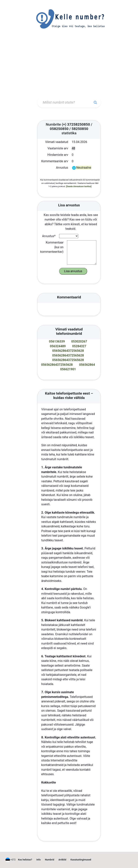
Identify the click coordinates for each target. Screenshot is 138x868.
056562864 (87, 365)
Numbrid (50, 860)
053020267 (79, 341)
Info (39, 860)
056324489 (58, 346)
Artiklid (62, 860)
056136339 (57, 341)
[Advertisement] (69, 67)
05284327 (79, 346)
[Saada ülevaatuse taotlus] (79, 186)
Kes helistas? (25, 860)
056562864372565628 (68, 351)
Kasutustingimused (81, 860)
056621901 (68, 369)
